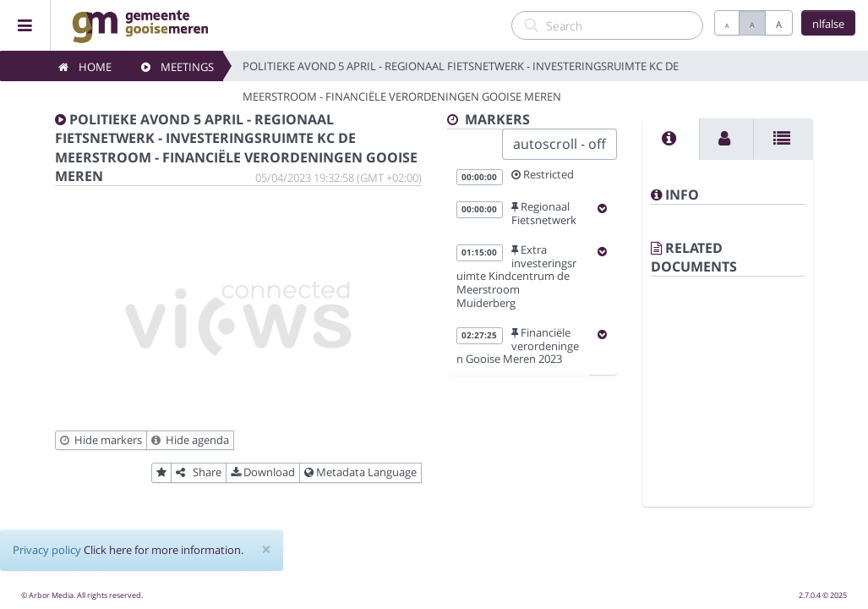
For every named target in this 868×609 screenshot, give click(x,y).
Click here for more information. (164, 550)
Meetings (177, 67)
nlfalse (828, 24)
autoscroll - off (560, 144)
